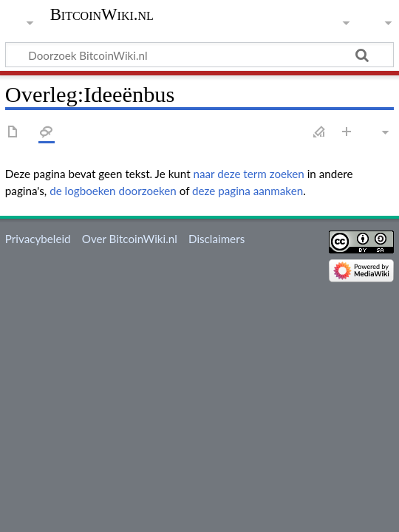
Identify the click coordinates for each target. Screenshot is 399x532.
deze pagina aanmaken (248, 191)
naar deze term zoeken (249, 174)
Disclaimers (216, 239)
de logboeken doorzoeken (113, 191)
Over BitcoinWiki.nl (130, 239)
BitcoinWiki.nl (102, 15)
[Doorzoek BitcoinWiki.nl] (199, 55)
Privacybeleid (38, 239)
